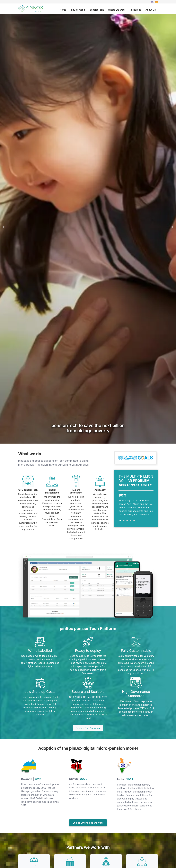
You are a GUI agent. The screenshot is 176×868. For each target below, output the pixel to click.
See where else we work (88, 823)
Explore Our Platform (88, 728)
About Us (151, 10)
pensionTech (97, 10)
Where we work (117, 10)
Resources (135, 10)
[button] (3, 227)
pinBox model (78, 10)
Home (63, 10)
